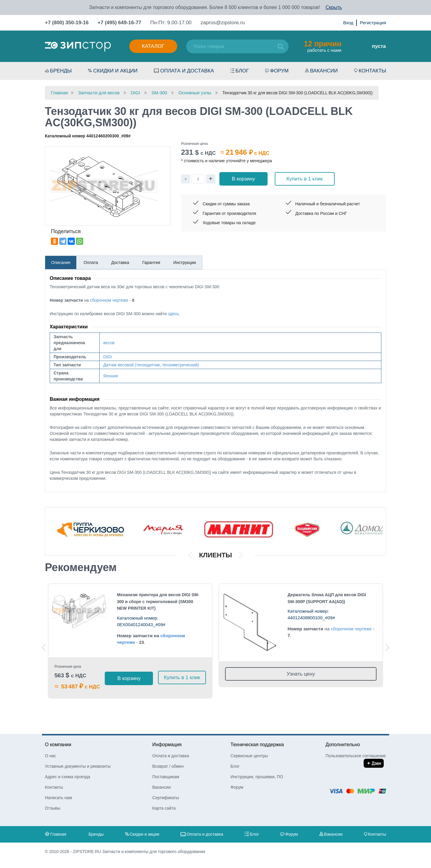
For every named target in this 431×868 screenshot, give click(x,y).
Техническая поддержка (257, 745)
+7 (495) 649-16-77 (119, 23)
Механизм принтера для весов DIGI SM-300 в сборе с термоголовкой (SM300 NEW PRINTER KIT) (158, 602)
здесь (173, 314)
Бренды (61, 71)
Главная (58, 834)
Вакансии (324, 71)
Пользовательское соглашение (356, 756)
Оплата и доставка (187, 71)
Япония (111, 376)
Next (387, 648)
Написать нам (59, 798)
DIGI (108, 357)
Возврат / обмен (168, 766)
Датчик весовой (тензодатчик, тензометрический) (151, 365)
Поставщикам (166, 777)
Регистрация (373, 23)
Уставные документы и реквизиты (78, 766)
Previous (44, 648)
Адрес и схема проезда (67, 777)
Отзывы (53, 808)
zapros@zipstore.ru (223, 23)
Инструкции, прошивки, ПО (257, 777)
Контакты (372, 71)
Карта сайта (164, 808)
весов (109, 343)
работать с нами (323, 46)
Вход (348, 23)
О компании (58, 745)
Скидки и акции (115, 71)
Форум (279, 71)
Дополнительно (343, 745)
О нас (50, 756)
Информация (167, 745)
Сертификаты (166, 798)
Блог (242, 71)
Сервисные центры (249, 756)
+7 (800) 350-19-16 (67, 23)
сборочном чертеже (109, 300)
